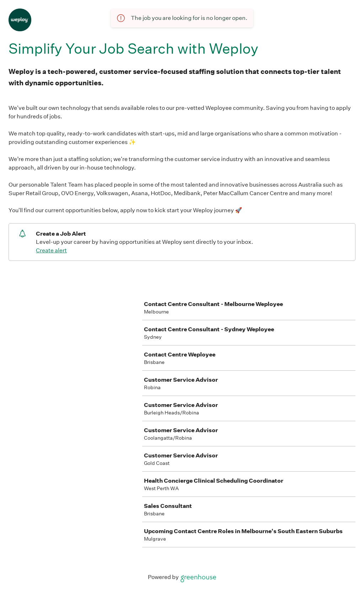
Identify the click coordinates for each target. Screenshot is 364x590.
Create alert (51, 250)
